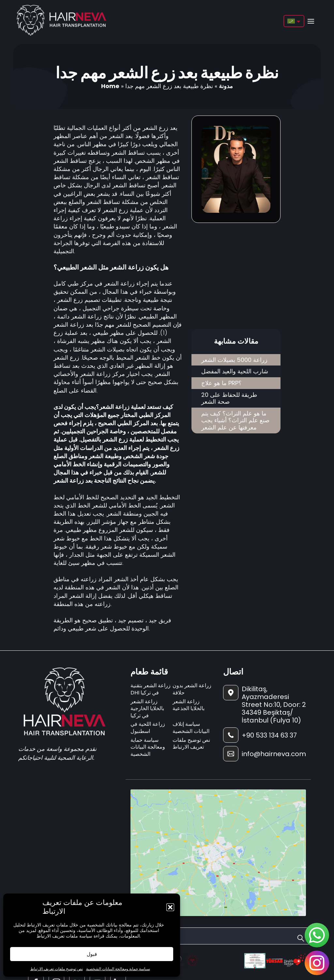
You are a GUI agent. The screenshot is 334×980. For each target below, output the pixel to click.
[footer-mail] (265, 754)
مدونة (226, 86)
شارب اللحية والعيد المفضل (235, 371)
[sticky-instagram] (317, 963)
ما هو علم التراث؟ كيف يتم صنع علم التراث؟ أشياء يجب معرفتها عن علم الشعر (235, 420)
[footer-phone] (265, 735)
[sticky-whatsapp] (317, 935)
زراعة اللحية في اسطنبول (148, 728)
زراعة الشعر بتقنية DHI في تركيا (151, 689)
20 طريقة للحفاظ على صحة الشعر (229, 398)
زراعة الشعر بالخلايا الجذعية (189, 705)
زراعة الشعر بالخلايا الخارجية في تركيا (147, 708)
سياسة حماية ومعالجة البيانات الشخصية (118, 969)
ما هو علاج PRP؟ (221, 383)
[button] (170, 907)
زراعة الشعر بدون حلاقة (192, 689)
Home (110, 86)
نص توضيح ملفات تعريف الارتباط (57, 969)
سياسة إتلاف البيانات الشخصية (191, 728)
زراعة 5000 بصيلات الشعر (234, 360)
